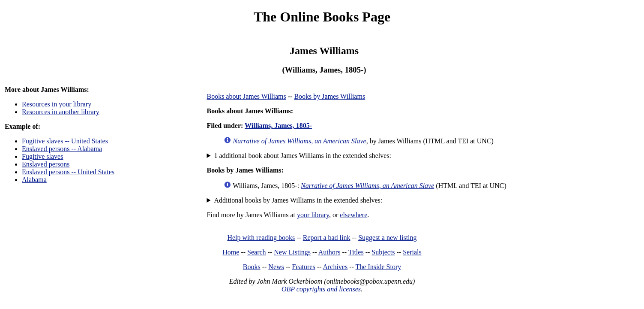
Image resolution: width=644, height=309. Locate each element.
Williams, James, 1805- (278, 126)
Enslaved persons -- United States (68, 172)
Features (303, 267)
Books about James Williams (246, 96)
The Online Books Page (322, 17)
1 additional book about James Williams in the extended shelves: (303, 156)
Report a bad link (327, 238)
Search (257, 252)
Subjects (383, 252)
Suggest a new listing (387, 238)
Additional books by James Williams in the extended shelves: (298, 200)
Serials (412, 252)
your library (313, 215)
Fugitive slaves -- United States (65, 141)
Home (231, 252)
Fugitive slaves (42, 156)
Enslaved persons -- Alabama (62, 149)
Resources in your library (57, 104)
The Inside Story (379, 267)
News (276, 267)
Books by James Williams (329, 96)
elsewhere (353, 215)
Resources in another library (61, 112)
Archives (335, 267)
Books (252, 267)
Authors (329, 252)
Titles (356, 252)
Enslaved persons (46, 164)
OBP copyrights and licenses (321, 289)
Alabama (34, 180)
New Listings (292, 252)
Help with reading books (261, 238)
